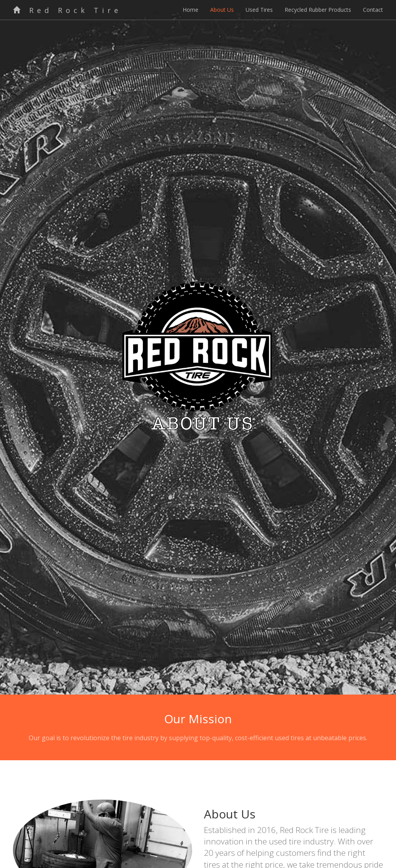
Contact (373, 10)
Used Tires (259, 10)
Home (191, 10)
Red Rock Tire (67, 10)
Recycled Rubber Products (318, 10)
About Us (222, 10)
